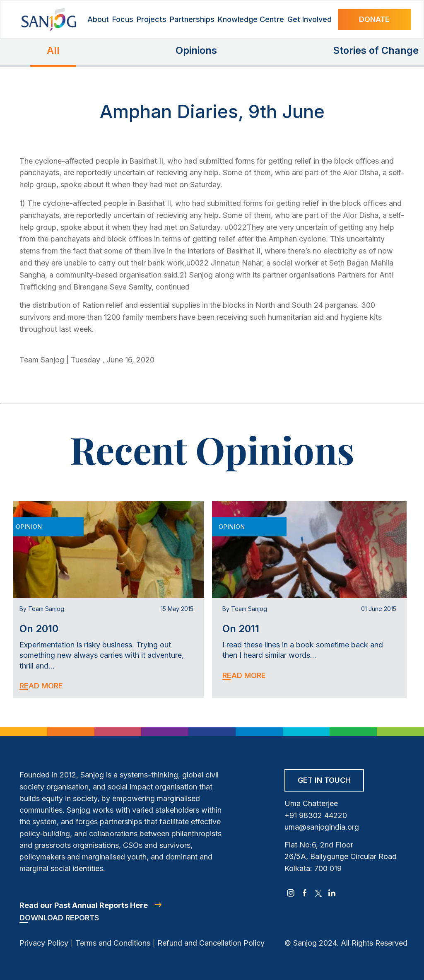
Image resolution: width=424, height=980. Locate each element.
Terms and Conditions (113, 943)
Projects (152, 19)
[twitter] (318, 893)
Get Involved (310, 19)
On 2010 (39, 629)
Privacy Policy (44, 943)
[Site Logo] (49, 19)
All (53, 50)
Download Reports (59, 918)
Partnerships (192, 19)
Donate (374, 19)
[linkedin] (332, 893)
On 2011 (241, 629)
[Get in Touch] (324, 783)
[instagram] (291, 893)
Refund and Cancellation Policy (211, 943)
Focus (123, 19)
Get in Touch (324, 780)
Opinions (196, 50)
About (98, 19)
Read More (41, 686)
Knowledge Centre (251, 19)
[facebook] (305, 893)
